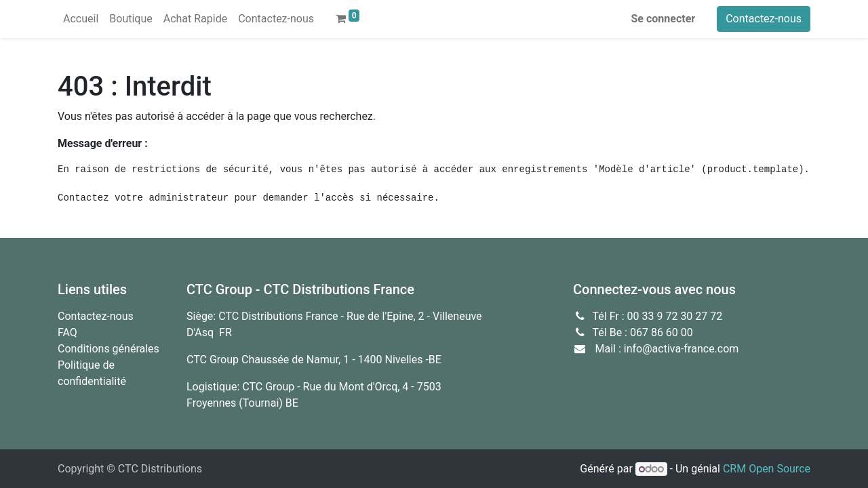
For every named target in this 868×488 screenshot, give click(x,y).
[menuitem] (81, 19)
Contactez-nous (764, 19)
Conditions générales (108, 349)
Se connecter (664, 19)
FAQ (67, 332)
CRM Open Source (767, 469)
